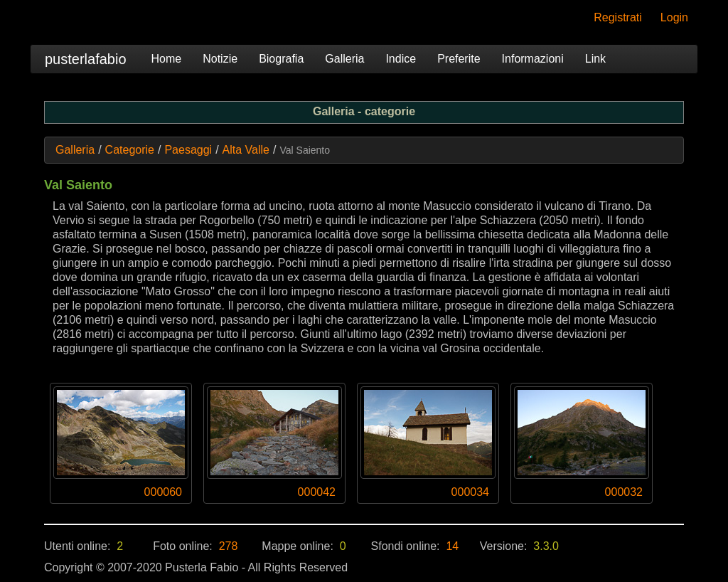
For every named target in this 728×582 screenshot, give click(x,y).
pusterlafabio (86, 59)
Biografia (281, 59)
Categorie (130, 150)
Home (167, 59)
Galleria (344, 59)
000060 (163, 492)
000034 (470, 492)
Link (595, 59)
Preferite (459, 59)
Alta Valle (246, 150)
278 (229, 546)
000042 (317, 492)
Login (674, 17)
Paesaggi (188, 150)
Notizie (220, 59)
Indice (401, 59)
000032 (624, 492)
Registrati (618, 17)
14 (452, 546)
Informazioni (533, 59)
